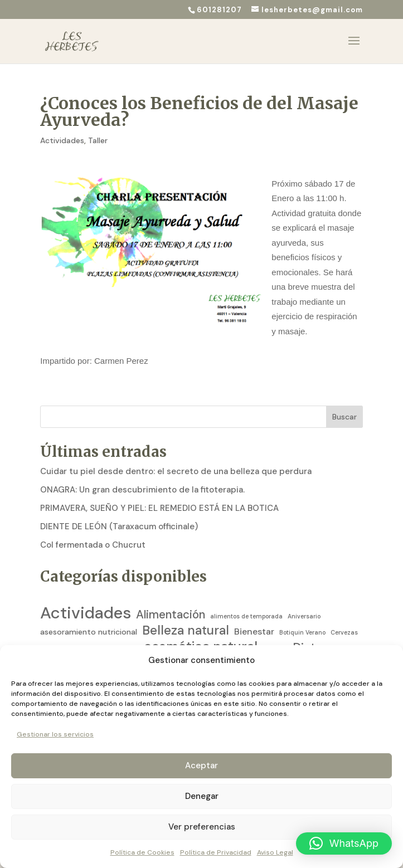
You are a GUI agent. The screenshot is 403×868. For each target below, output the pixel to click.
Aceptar (201, 765)
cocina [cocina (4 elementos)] (127, 631)
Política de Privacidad (216, 852)
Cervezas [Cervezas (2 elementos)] (344, 615)
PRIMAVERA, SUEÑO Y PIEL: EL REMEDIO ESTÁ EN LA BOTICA (159, 490)
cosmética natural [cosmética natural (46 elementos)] (201, 630)
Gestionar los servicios (55, 734)
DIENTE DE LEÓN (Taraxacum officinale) (119, 509)
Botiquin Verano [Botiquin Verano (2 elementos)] (302, 615)
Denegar (202, 796)
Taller (98, 123)
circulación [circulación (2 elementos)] (57, 631)
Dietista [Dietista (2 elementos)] (338, 631)
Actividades (62, 123)
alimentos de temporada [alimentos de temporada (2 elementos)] (246, 598)
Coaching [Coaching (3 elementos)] (94, 631)
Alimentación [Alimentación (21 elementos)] (171, 597)
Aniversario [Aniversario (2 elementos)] (304, 598)
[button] (344, 843)
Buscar (344, 399)
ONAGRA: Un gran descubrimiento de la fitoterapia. (142, 472)
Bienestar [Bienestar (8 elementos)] (254, 614)
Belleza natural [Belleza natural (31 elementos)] (186, 613)
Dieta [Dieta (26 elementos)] (307, 630)
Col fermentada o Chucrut (93, 527)
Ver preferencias (202, 827)
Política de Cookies (142, 852)
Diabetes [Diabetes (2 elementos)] (275, 631)
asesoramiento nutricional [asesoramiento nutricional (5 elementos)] (89, 614)
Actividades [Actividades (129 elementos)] (86, 596)
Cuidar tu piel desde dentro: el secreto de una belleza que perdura (176, 453)
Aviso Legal (275, 852)
